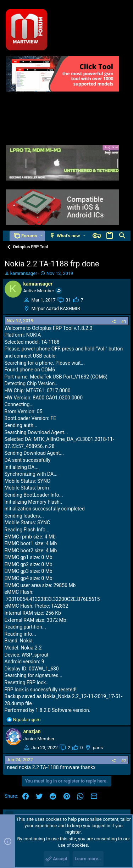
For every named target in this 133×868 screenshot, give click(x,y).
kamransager (24, 273)
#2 (124, 761)
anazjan (32, 731)
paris (98, 748)
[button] (41, 236)
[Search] (122, 236)
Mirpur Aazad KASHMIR (56, 308)
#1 (124, 322)
